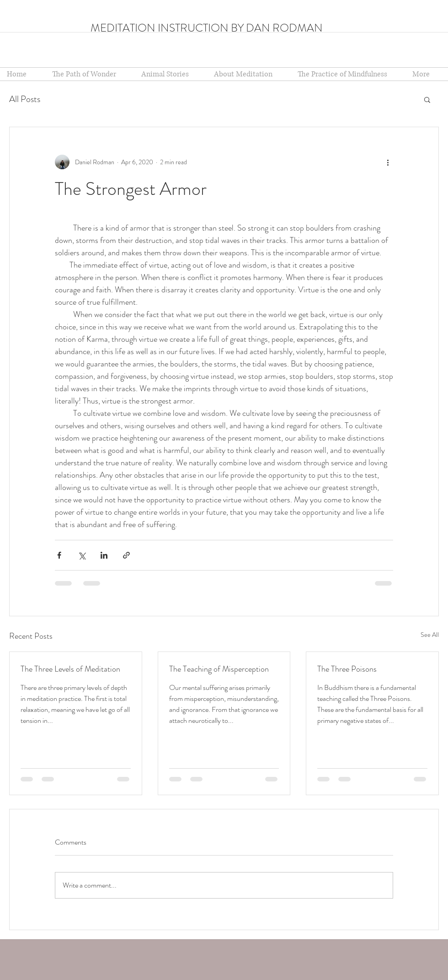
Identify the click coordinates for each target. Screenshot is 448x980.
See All (430, 635)
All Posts (25, 99)
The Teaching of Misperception (219, 669)
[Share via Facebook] (59, 555)
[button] (249, 74)
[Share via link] (126, 555)
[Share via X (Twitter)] (82, 555)
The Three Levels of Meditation (70, 669)
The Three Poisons (347, 669)
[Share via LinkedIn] (104, 555)
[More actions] (388, 162)
